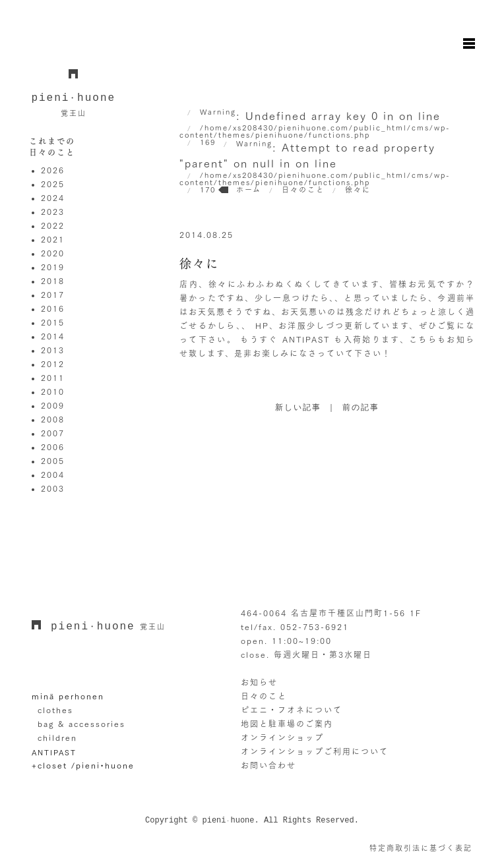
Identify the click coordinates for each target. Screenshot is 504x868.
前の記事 (361, 408)
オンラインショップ (282, 738)
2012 (53, 364)
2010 (53, 391)
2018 (53, 281)
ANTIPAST (54, 752)
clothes (55, 710)
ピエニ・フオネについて (292, 710)
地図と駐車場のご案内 (287, 724)
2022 (53, 225)
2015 (53, 322)
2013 (53, 350)
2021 (53, 239)
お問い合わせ (268, 765)
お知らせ (259, 682)
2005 (53, 461)
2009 (53, 405)
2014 (53, 336)
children (57, 738)
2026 (53, 170)
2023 (53, 212)
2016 (53, 308)
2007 (53, 433)
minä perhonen (68, 696)
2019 (53, 267)
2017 (53, 295)
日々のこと (264, 696)
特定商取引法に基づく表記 (421, 848)
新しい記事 (298, 408)
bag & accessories (81, 724)
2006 (53, 447)
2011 (53, 378)
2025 (53, 184)
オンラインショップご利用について (315, 751)
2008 (53, 419)
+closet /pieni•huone (83, 765)
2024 (53, 198)
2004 (53, 475)
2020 (53, 253)
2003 (53, 488)
